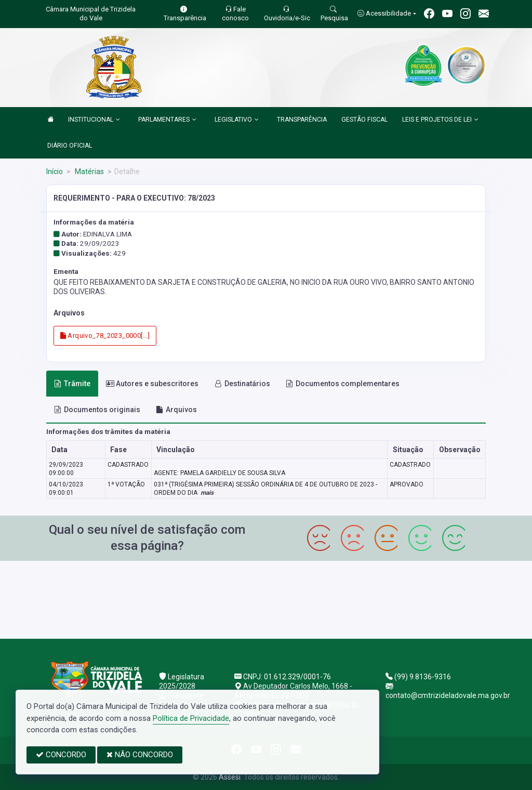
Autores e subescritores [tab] (152, 384)
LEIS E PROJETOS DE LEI (440, 120)
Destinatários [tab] (242, 384)
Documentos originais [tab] (97, 410)
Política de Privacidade (191, 718)
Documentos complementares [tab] (343, 384)
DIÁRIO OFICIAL (70, 146)
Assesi (230, 777)
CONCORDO (61, 755)
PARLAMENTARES (167, 120)
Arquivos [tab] (176, 410)
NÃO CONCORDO (140, 755)
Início (55, 172)
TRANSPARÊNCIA (302, 120)
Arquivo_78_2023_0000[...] (105, 335)
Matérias (89, 172)
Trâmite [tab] (72, 384)
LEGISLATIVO (237, 120)
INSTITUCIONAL (94, 120)
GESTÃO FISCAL (364, 120)
